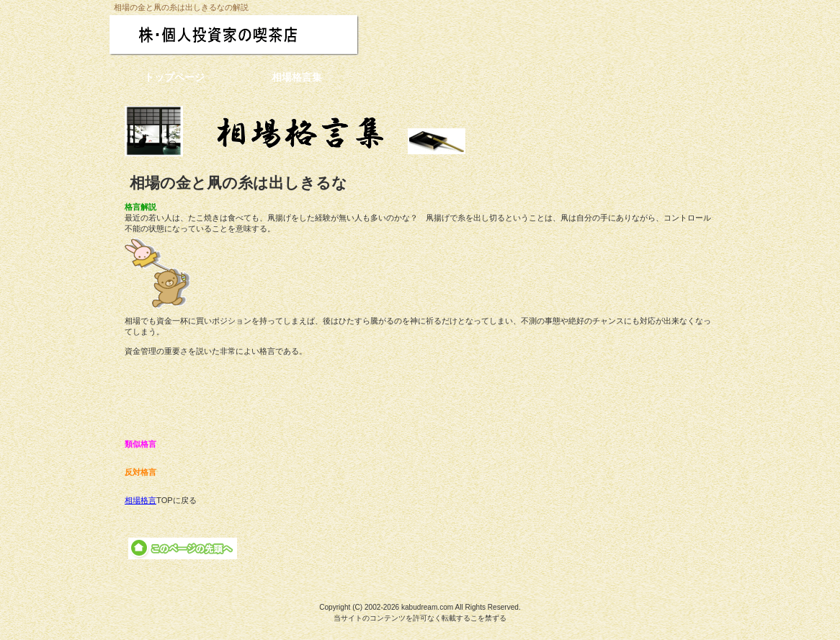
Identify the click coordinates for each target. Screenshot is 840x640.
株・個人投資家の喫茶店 (263, 35)
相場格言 (140, 500)
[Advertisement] (420, 398)
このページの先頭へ (183, 548)
